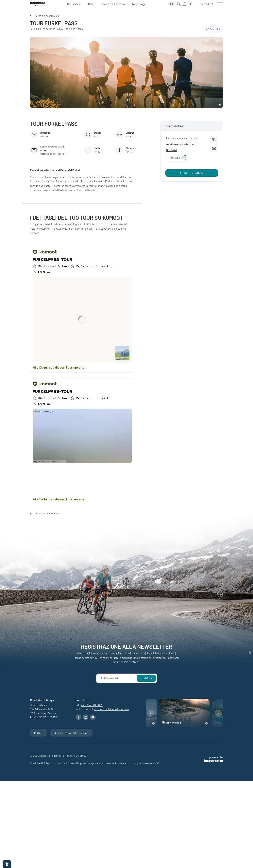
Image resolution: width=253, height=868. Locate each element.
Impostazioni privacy (89, 763)
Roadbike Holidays (41, 763)
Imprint (62, 763)
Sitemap (123, 763)
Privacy (72, 763)
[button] (151, 713)
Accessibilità (109, 763)
